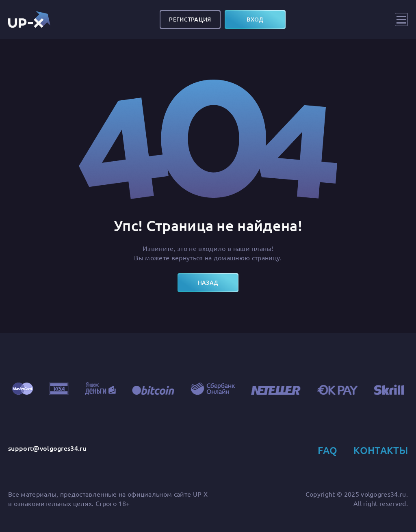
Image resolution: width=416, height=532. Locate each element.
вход (255, 19)
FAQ (327, 450)
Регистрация (190, 19)
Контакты (381, 450)
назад (208, 282)
